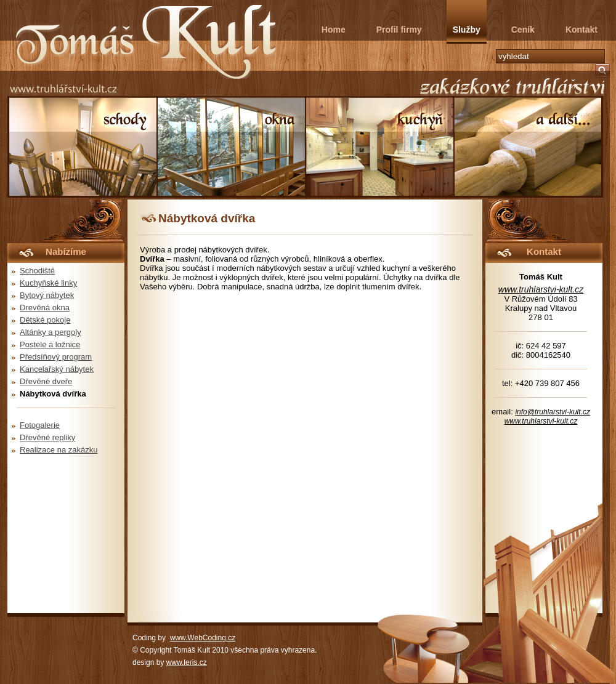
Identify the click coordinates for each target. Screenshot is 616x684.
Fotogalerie (40, 425)
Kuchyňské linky (48, 283)
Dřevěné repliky (47, 437)
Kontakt (582, 30)
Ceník (523, 30)
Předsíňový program (56, 357)
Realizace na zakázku (59, 450)
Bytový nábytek (47, 295)
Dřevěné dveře (46, 381)
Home (334, 30)
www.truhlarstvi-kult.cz (541, 289)
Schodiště (37, 271)
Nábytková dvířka (53, 394)
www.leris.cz (187, 662)
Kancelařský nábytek (57, 369)
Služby (467, 30)
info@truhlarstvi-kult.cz (553, 412)
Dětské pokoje (45, 320)
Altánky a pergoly (51, 332)
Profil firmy (399, 30)
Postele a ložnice (50, 344)
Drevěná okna (45, 308)
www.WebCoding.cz (203, 638)
